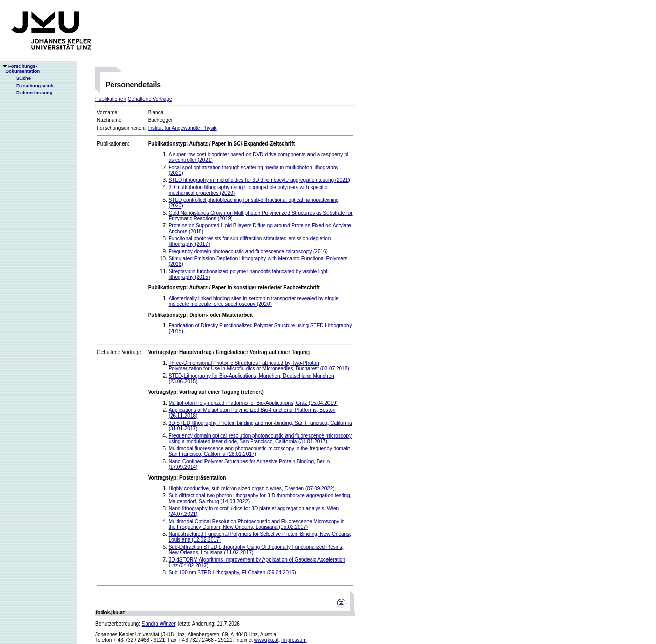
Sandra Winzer (159, 624)
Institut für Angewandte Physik (182, 128)
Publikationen (111, 99)
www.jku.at (266, 640)
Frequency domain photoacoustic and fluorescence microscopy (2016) (248, 251)
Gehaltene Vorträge (150, 99)
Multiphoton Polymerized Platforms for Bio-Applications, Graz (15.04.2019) (253, 403)
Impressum (294, 640)
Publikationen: (113, 144)
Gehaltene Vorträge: (120, 352)
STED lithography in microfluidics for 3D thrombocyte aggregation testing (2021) (259, 180)
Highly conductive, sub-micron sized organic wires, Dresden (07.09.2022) (252, 489)
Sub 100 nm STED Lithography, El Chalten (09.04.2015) (232, 573)
